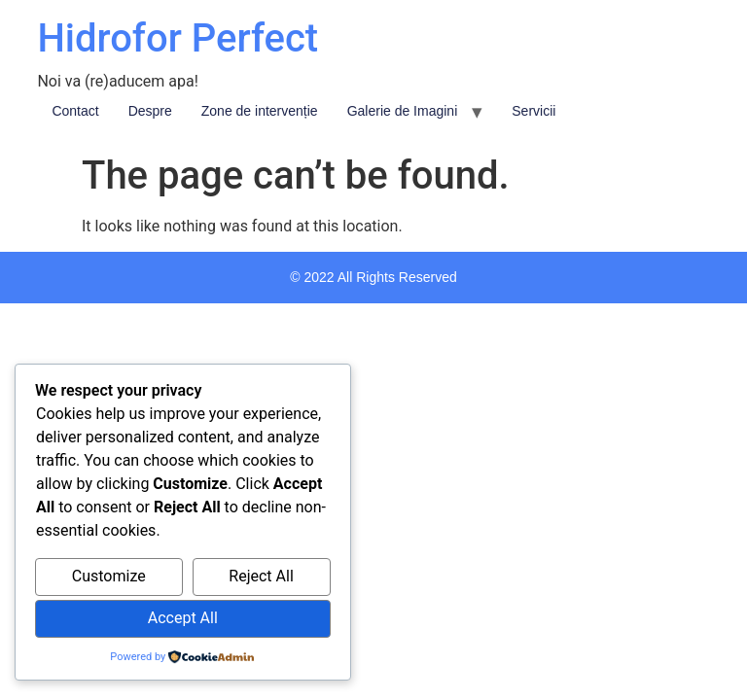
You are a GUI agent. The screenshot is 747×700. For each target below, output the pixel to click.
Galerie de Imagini (403, 111)
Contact (75, 111)
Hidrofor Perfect (178, 38)
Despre (150, 111)
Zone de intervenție (260, 111)
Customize (109, 576)
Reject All (261, 576)
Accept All (183, 618)
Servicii (534, 111)
